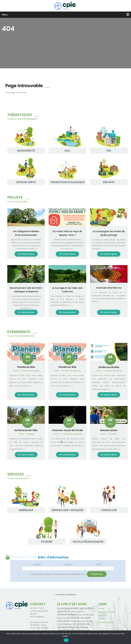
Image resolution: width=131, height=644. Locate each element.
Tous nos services (18, 478)
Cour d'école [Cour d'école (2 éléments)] (84, 615)
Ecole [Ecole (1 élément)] (65, 618)
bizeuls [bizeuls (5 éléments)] (80, 611)
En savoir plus (26, 254)
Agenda (102, 615)
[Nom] (100, 568)
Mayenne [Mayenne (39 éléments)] (74, 627)
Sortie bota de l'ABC (26, 430)
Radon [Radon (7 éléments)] (74, 630)
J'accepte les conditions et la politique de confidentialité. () (57, 574)
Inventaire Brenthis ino (109, 288)
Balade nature (109, 430)
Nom (99, 564)
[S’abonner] (97, 574)
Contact (102, 619)
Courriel (37, 564)
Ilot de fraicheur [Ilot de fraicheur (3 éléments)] (65, 624)
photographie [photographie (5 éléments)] (64, 630)
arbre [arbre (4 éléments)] (73, 611)
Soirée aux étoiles (109, 367)
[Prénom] (69, 568)
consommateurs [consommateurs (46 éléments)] (67, 614)
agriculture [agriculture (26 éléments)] (64, 611)
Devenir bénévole (106, 612)
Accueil (101, 608)
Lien (83, 574)
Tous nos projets (18, 201)
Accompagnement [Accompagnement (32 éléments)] (68, 608)
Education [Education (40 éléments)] (63, 621)
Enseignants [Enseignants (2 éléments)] (76, 621)
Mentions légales (106, 622)
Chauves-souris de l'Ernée (67, 430)
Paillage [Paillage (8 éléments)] (84, 627)
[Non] (128, 637)
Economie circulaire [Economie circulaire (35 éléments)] (79, 618)
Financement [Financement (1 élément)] (87, 621)
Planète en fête (26, 367)
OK (66, 640)
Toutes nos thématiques (22, 119)
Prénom (69, 564)
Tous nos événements (21, 336)
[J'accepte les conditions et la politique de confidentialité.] (30, 574)
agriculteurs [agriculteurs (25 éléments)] (87, 608)
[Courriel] (38, 568)
